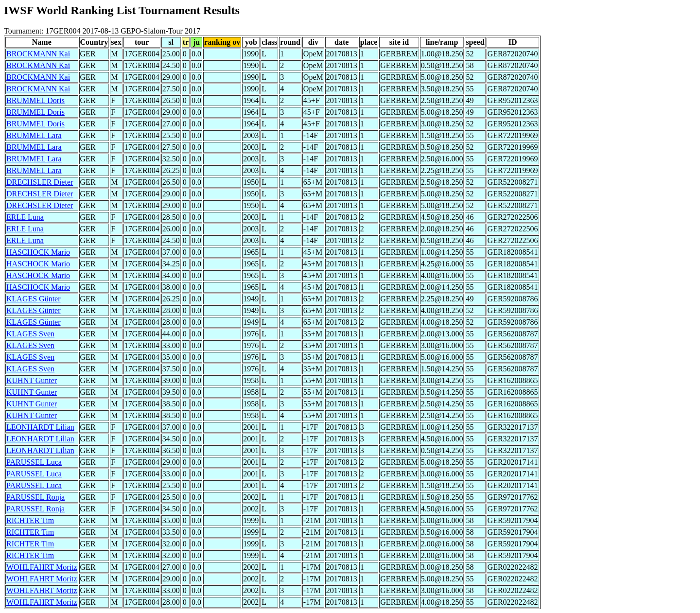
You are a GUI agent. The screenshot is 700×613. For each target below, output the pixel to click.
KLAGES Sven (30, 334)
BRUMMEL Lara (34, 135)
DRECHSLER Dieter (40, 182)
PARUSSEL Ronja (35, 497)
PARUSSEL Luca (34, 462)
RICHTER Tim (30, 520)
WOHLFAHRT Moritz (42, 567)
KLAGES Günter (34, 299)
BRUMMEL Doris (35, 100)
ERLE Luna (25, 217)
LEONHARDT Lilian (40, 427)
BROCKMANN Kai (38, 54)
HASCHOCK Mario (38, 252)
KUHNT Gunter (32, 380)
